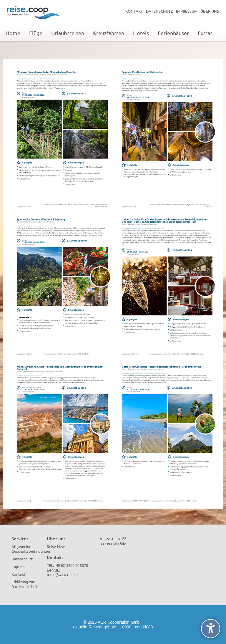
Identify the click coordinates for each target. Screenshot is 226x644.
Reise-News (57, 546)
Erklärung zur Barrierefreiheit (25, 584)
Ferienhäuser (173, 33)
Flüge (36, 33)
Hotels (141, 33)
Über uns (210, 11)
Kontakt (134, 11)
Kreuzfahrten (109, 33)
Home (13, 33)
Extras (205, 33)
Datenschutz (159, 11)
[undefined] (211, 629)
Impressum (187, 11)
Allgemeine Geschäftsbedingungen (31, 549)
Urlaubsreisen (68, 33)
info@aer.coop (62, 575)
